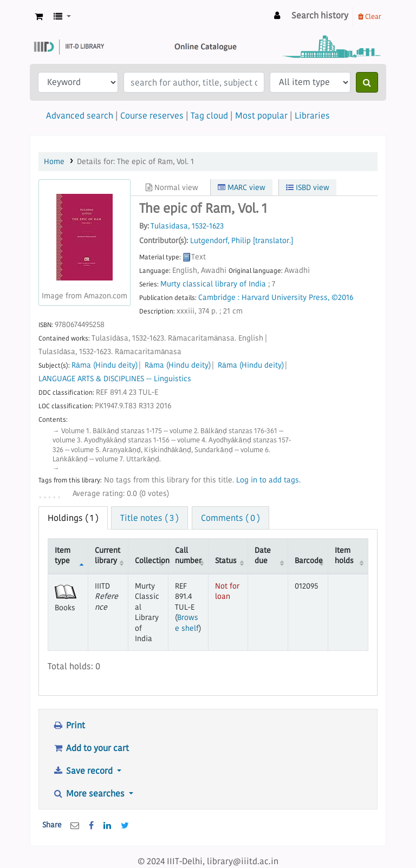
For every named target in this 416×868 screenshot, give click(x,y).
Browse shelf (187, 622)
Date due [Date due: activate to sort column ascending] (263, 555)
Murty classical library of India (213, 284)
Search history (320, 15)
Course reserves (152, 115)
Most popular (261, 115)
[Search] (367, 82)
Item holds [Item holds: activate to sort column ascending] (344, 555)
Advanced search (80, 115)
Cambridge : (219, 298)
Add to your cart (91, 748)
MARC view (242, 187)
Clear (370, 16)
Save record (84, 771)
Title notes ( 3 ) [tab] (149, 518)
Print (69, 725)
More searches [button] (90, 793)
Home (54, 162)
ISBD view (308, 187)
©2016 (342, 298)
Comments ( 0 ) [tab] (230, 518)
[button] (39, 17)
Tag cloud (209, 115)
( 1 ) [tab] (73, 518)
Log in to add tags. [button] (268, 480)
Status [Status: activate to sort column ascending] (226, 560)
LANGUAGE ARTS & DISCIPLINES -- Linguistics (115, 379)
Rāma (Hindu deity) (105, 365)
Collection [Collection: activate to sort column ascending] (151, 560)
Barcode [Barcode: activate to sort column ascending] (309, 560)
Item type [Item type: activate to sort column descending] (63, 555)
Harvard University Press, (285, 298)
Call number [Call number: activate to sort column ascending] (188, 555)
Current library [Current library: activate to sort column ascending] (108, 555)
